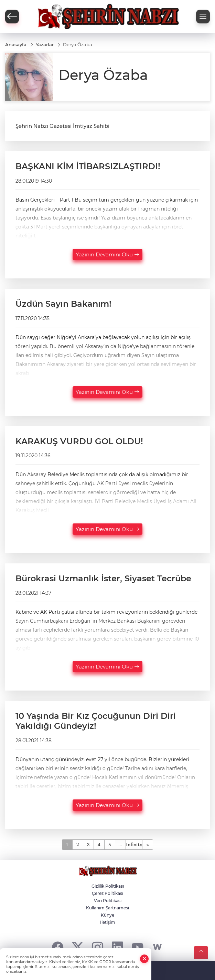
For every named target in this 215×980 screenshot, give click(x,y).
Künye (107, 915)
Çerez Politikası (107, 893)
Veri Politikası (108, 901)
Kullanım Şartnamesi (107, 908)
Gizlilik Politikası (108, 886)
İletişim (108, 922)
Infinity (134, 844)
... (120, 844)
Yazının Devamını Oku (107, 254)
